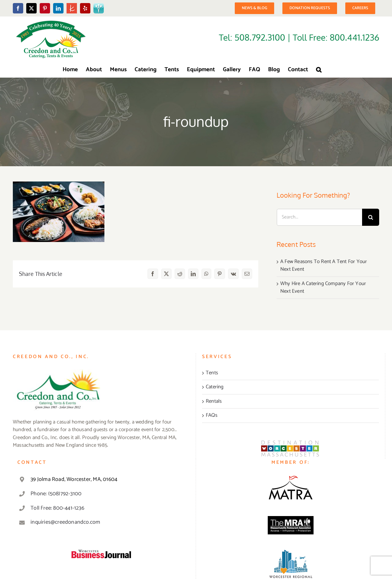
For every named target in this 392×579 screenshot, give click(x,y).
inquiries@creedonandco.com (65, 522)
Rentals (214, 401)
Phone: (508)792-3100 (56, 494)
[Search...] (319, 217)
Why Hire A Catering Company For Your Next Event (323, 288)
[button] (319, 70)
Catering (215, 387)
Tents (212, 373)
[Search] (371, 217)
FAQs (212, 416)
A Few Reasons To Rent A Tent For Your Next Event (324, 266)
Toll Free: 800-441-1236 (57, 508)
